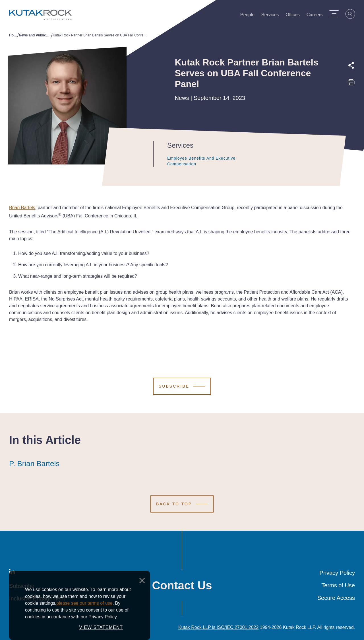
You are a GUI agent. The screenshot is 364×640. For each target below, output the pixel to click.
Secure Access (336, 598)
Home (13, 35)
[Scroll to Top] (182, 504)
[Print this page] (351, 84)
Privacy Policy (337, 573)
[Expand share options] (351, 65)
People (250, 16)
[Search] (353, 15)
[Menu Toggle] (337, 14)
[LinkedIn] (12, 573)
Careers (318, 16)
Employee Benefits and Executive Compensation (202, 161)
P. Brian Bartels (34, 464)
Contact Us (182, 585)
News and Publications (35, 35)
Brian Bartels (22, 208)
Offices (295, 16)
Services (273, 16)
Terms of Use (338, 585)
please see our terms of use (84, 613)
